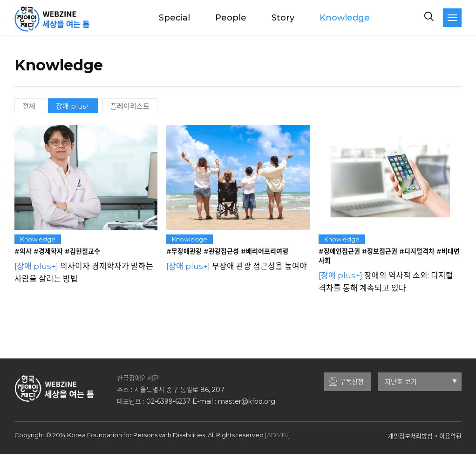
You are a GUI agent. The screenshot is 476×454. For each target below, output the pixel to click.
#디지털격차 (417, 251)
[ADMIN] (277, 435)
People (231, 18)
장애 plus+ (73, 106)
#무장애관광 (184, 251)
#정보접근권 (380, 251)
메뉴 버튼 (452, 18)
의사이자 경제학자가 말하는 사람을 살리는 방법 (84, 272)
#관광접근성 (221, 251)
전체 (29, 106)
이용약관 (450, 436)
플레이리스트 (130, 106)
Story (283, 18)
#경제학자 (48, 251)
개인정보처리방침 (410, 436)
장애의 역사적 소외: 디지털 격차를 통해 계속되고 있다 (386, 282)
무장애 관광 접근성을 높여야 (237, 266)
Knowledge (345, 18)
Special (174, 18)
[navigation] (452, 18)
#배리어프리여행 (265, 251)
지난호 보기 (421, 382)
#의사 (23, 251)
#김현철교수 (82, 251)
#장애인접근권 (339, 251)
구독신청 (352, 382)
